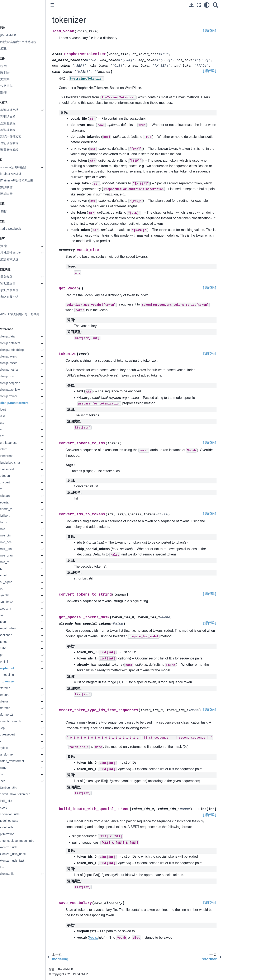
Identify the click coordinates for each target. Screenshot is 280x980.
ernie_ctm (15, 535)
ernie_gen (15, 549)
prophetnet (17, 668)
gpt (11, 588)
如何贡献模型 (14, 277)
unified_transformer (22, 761)
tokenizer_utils (18, 847)
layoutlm (14, 595)
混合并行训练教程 (17, 143)
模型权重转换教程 (17, 150)
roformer (14, 708)
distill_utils (16, 801)
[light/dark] (207, 5)
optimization (17, 834)
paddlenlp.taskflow (18, 390)
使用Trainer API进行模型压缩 (25, 180)
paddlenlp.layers (16, 356)
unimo (13, 768)
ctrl (11, 489)
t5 (10, 741)
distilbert (14, 516)
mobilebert (16, 635)
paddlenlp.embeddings (21, 350)
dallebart (15, 496)
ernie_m (14, 562)
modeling (18, 675)
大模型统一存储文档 (19, 136)
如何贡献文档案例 (17, 290)
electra (13, 522)
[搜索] (215, 5)
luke (11, 615)
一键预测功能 (14, 187)
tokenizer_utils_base (22, 854)
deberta (14, 502)
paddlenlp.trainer (17, 396)
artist (12, 416)
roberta (14, 701)
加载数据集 (13, 79)
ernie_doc (15, 542)
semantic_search (20, 721)
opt (11, 655)
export (13, 808)
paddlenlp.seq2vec (18, 383)
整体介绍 (11, 66)
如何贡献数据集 (16, 283)
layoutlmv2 (16, 602)
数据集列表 (13, 73)
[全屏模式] (199, 5)
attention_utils (18, 787)
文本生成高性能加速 (19, 253)
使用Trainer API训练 (19, 174)
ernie (12, 529)
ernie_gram (16, 555)
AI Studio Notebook (18, 229)
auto (12, 423)
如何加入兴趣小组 (17, 297)
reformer (14, 688)
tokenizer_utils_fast (22, 861)
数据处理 (11, 93)
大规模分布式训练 (17, 259)
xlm (11, 774)
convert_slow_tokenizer (24, 794)
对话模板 (11, 48)
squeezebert (17, 734)
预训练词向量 (14, 194)
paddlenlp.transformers (22, 403)
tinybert (14, 748)
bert (11, 436)
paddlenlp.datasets (18, 343)
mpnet (13, 642)
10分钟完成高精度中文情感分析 (26, 42)
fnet (11, 569)
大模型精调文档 (16, 117)
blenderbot (16, 456)
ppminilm (15, 662)
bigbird (13, 449)
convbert (15, 482)
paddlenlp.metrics (17, 370)
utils (11, 867)
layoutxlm (15, 609)
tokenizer (19, 681)
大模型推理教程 (16, 130)
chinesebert (16, 469)
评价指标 (11, 211)
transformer (16, 754)
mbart (13, 622)
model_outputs (19, 821)
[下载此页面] (191, 5)
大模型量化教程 (16, 123)
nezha (13, 648)
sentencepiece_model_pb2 (27, 841)
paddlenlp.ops (15, 376)
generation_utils (19, 814)
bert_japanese (18, 443)
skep (12, 728)
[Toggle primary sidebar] (63, 5)
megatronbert (18, 628)
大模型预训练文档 (17, 110)
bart (11, 429)
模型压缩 (11, 246)
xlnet (12, 781)
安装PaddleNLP (16, 35)
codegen (15, 476)
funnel (13, 575)
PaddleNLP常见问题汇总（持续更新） (28, 317)
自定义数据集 (14, 86)
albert (13, 409)
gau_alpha (16, 582)
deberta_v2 (16, 509)
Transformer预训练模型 (21, 167)
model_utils (16, 827)
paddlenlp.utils (15, 874)
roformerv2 (16, 715)
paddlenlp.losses (17, 363)
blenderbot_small (20, 463)
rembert (14, 695)
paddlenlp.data (15, 336)
